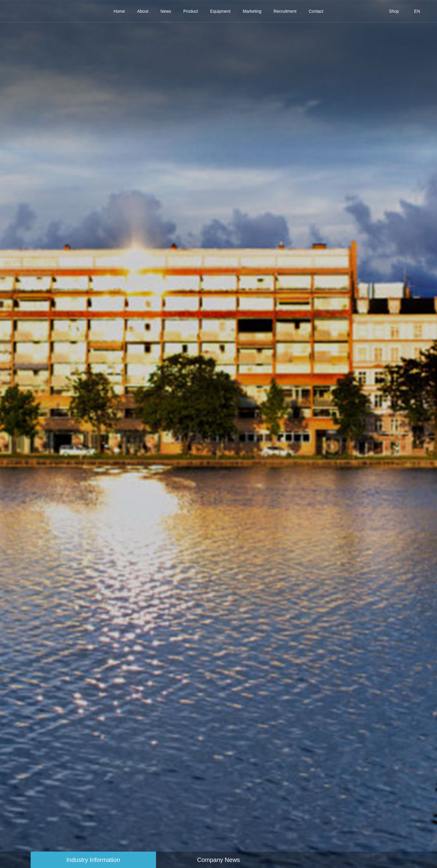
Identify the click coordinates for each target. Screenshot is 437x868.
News (166, 11)
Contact (316, 11)
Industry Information (93, 860)
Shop (394, 11)
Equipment (220, 11)
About (143, 11)
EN (417, 11)
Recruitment (285, 11)
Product (191, 11)
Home (119, 11)
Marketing (252, 11)
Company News (218, 860)
